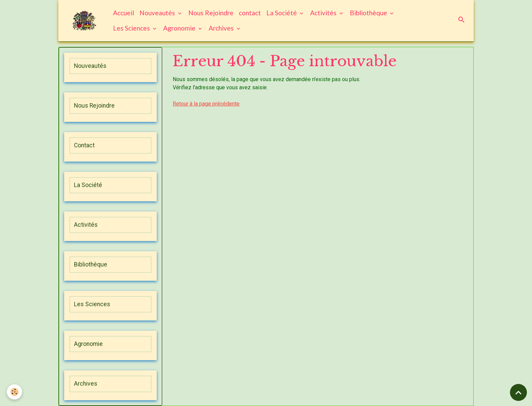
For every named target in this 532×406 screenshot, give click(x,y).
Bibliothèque (369, 13)
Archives (222, 28)
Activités (324, 13)
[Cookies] (14, 392)
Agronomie (180, 28)
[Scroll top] (518, 392)
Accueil (123, 13)
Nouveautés (158, 13)
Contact (84, 145)
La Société (282, 13)
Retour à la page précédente (206, 104)
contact (250, 13)
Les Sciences (132, 28)
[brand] (84, 21)
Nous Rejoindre (211, 13)
